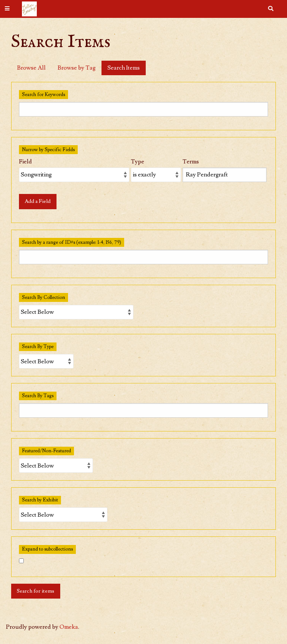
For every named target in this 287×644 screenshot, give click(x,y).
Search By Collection (43, 297)
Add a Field (38, 201)
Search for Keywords (43, 95)
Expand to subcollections (47, 549)
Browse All (31, 68)
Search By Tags (38, 396)
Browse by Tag (77, 68)
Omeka (69, 627)
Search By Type (38, 347)
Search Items (124, 68)
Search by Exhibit (40, 500)
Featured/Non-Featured (46, 451)
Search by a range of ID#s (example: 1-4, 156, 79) (72, 242)
